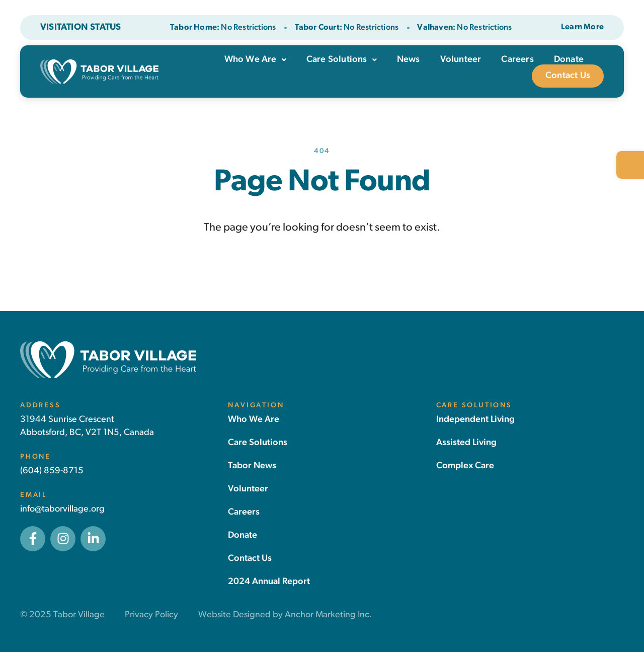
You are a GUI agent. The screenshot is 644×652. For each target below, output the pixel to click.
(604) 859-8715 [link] (52, 471)
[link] (630, 165)
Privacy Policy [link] (151, 615)
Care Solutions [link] (342, 60)
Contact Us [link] (568, 76)
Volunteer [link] (461, 60)
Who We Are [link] (255, 60)
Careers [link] (517, 60)
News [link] (409, 60)
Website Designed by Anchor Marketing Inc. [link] (285, 615)
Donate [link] (569, 60)
